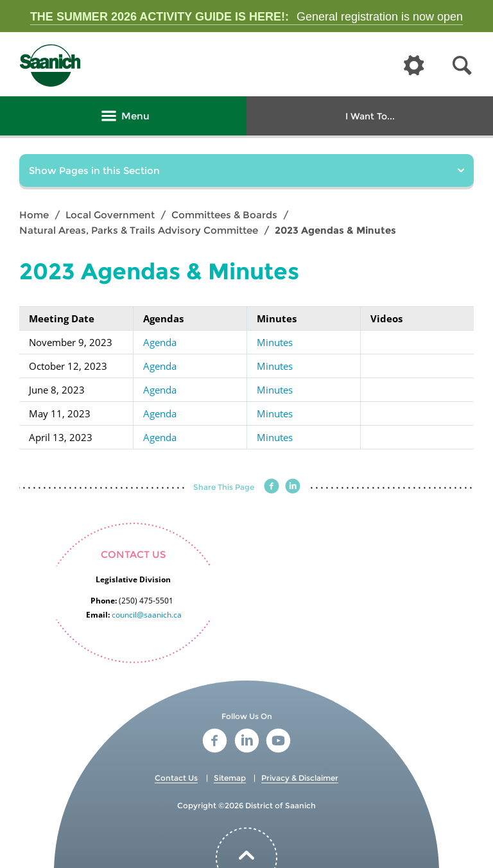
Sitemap (230, 778)
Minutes (275, 342)
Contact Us (176, 778)
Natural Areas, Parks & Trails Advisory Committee (139, 230)
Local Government (110, 215)
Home (34, 215)
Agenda (160, 342)
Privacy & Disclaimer (300, 778)
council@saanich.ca (147, 615)
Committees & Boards (224, 215)
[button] (462, 66)
